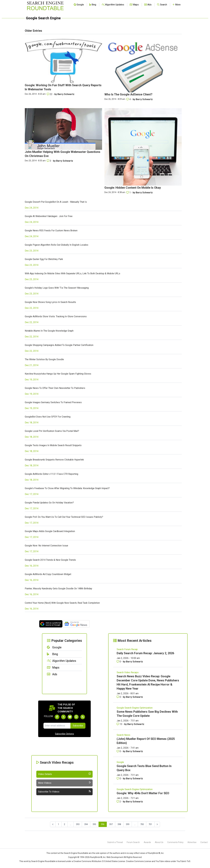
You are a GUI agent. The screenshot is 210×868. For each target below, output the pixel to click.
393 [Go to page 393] (78, 824)
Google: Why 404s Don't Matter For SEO (143, 793)
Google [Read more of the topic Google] (120, 762)
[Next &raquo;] (157, 824)
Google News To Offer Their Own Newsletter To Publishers (55, 388)
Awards (147, 842)
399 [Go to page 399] (128, 824)
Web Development (115, 857)
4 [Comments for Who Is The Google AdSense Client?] (129, 99)
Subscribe (78, 726)
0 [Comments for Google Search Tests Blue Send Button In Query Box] (119, 778)
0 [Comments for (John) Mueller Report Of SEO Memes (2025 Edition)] (119, 751)
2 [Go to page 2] (64, 824)
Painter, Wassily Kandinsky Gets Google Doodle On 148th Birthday (58, 589)
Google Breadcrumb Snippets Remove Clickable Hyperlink (54, 460)
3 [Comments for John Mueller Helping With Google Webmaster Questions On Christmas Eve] (49, 161)
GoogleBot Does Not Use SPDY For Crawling (48, 417)
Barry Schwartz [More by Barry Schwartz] (66, 94)
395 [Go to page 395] (94, 824)
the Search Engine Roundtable (75, 853)
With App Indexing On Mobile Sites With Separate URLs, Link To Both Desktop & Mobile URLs (72, 273)
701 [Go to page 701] (150, 824)
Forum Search (133, 842)
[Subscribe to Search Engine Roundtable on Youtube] (76, 717)
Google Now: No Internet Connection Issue (46, 546)
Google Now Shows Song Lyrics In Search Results (50, 302)
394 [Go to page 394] (86, 824)
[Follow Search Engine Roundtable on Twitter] (63, 717)
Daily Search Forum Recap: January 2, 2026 (145, 653)
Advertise (192, 842)
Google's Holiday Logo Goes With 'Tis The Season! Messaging (57, 288)
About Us (159, 842)
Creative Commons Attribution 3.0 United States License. (99, 861)
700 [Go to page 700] (142, 824)
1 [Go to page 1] (58, 824)
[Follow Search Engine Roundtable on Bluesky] (70, 717)
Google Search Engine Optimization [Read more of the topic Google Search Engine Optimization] (135, 708)
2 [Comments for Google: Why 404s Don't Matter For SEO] (119, 802)
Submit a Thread (115, 842)
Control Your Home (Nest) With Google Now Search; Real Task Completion (62, 603)
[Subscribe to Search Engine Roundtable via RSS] (83, 717)
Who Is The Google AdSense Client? (128, 94)
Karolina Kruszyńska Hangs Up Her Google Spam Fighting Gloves (58, 374)
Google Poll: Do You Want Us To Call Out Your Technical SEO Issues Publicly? (64, 517)
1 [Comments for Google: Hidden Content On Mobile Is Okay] (129, 193)
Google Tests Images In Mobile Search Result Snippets (53, 445)
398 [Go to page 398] (119, 824)
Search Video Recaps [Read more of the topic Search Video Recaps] (128, 672)
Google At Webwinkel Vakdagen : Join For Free (49, 216)
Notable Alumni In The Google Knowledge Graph (49, 331)
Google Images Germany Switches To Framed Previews (53, 402)
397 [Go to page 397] (111, 824)
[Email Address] (57, 726)
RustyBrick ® (96, 857)
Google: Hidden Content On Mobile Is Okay (133, 188)
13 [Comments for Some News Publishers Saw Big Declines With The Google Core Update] (120, 724)
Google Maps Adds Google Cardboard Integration (50, 531)
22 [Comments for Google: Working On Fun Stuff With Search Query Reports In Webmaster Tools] (50, 94)
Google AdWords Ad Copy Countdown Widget (48, 574)
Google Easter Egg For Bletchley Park (44, 259)
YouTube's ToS (183, 861)
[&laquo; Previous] (53, 824)
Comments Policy (175, 842)
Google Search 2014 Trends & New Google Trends (50, 560)
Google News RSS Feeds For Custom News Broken (51, 231)
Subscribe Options (64, 734)
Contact (204, 842)
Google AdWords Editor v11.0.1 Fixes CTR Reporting (51, 474)
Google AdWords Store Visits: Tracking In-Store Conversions (56, 316)
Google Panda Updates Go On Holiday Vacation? (49, 503)
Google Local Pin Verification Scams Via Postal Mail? (52, 431)
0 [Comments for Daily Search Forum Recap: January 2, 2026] (119, 662)
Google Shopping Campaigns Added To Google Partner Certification (59, 345)
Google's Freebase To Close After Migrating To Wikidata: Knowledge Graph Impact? (67, 488)
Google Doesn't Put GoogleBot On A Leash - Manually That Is (56, 202)
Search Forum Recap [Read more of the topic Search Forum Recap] (127, 649)
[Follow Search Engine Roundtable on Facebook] (57, 717)
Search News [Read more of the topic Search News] (123, 735)
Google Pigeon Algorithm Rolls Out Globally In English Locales (57, 245)
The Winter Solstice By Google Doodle (44, 359)
